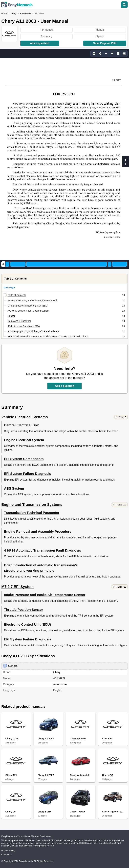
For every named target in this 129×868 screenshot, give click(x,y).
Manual (100, 30)
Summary (46, 36)
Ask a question (40, 43)
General (11, 666)
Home (4, 13)
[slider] (3, 264)
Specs (100, 36)
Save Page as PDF (105, 43)
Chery (14, 13)
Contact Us (7, 855)
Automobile (25, 13)
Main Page (9, 287)
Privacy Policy (8, 851)
